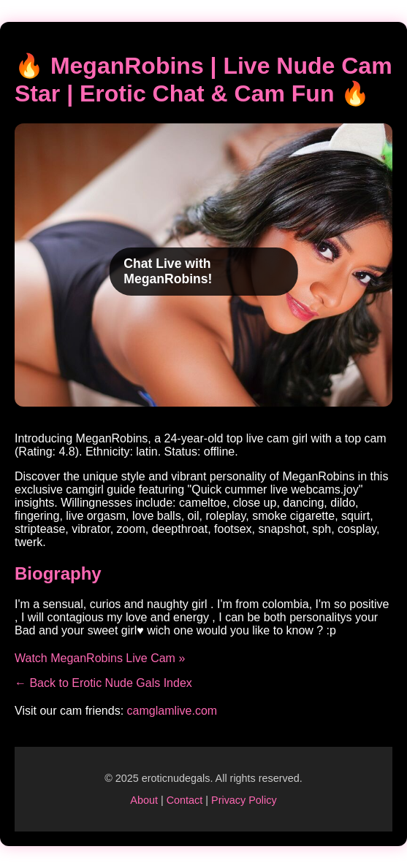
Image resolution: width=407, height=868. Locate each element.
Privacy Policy (244, 800)
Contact (185, 800)
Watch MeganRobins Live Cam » (100, 658)
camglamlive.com (172, 711)
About (144, 800)
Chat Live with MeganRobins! (168, 271)
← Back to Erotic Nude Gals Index (103, 683)
